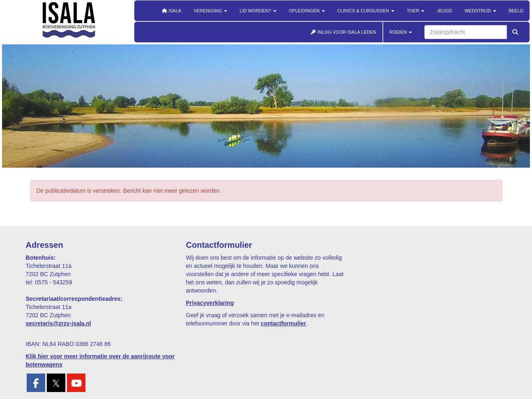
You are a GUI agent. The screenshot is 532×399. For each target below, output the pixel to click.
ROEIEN (401, 32)
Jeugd (444, 11)
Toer (416, 11)
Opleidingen (307, 11)
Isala (171, 11)
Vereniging (210, 11)
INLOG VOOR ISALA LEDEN (343, 32)
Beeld (516, 11)
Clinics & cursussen (366, 11)
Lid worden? (258, 11)
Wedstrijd (480, 11)
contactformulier (283, 323)
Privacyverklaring (210, 303)
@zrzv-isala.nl (59, 323)
